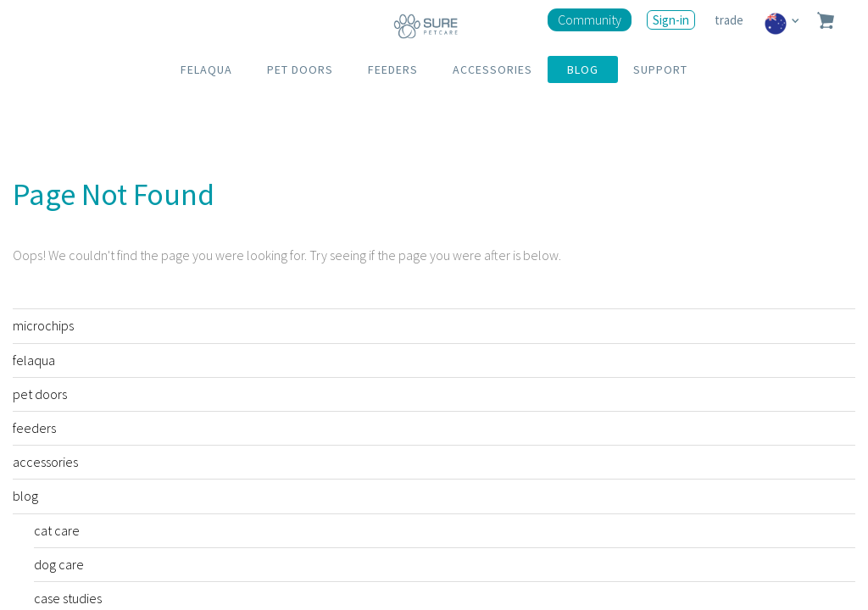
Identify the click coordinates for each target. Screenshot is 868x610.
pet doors (40, 394)
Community (590, 19)
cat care (57, 530)
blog (25, 496)
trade (730, 20)
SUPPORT (660, 69)
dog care (59, 564)
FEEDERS (393, 69)
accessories (45, 462)
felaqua (34, 360)
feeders (34, 428)
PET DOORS (300, 69)
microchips (43, 325)
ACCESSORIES (492, 69)
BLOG (583, 69)
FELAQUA (206, 69)
